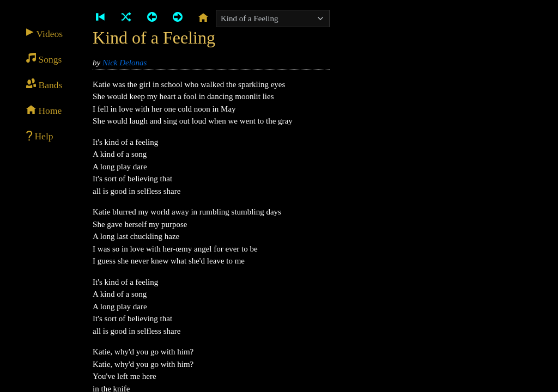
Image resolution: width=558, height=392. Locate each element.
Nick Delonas (125, 63)
